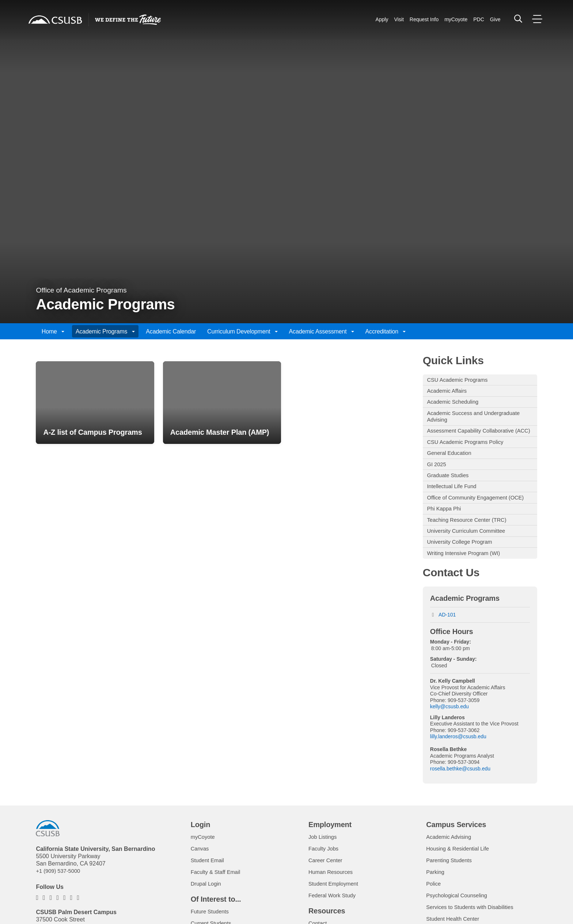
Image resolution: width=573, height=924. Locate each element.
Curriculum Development (242, 331)
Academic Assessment (322, 331)
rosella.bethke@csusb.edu (460, 800)
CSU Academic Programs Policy (469, 455)
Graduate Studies (450, 492)
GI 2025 (438, 480)
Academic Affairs (449, 392)
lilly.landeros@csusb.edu (458, 768)
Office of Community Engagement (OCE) (471, 520)
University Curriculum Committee (470, 560)
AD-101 (447, 646)
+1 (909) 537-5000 (60, 902)
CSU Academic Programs (461, 380)
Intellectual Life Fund (455, 504)
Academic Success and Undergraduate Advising (478, 420)
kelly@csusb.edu (449, 738)
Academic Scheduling (456, 404)
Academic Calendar (171, 331)
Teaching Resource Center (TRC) (471, 548)
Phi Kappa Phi (446, 535)
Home (53, 331)
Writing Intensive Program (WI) (467, 584)
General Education (452, 467)
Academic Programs (105, 331)
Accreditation (386, 331)
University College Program (463, 572)
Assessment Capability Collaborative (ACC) (475, 440)
